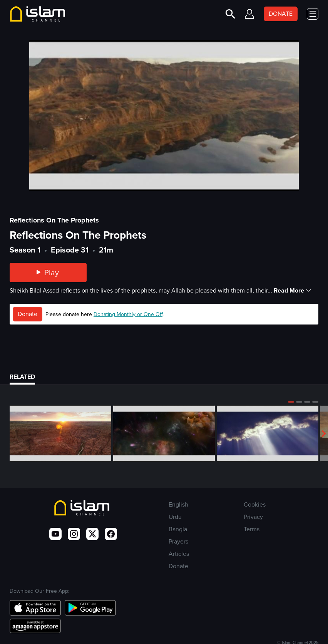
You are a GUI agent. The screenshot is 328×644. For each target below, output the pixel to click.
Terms (252, 529)
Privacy (253, 517)
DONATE (281, 14)
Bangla (178, 529)
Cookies (255, 504)
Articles (179, 554)
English (178, 504)
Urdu (175, 517)
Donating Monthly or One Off (128, 314)
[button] (291, 402)
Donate (28, 314)
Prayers (178, 541)
